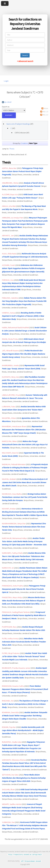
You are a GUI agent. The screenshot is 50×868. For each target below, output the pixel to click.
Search (25, 55)
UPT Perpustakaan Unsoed (31, 861)
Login (6, 81)
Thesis (12, 149)
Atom (46, 108)
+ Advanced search (25, 61)
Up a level (8, 102)
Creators (24, 143)
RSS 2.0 (45, 115)
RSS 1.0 (45, 112)
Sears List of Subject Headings (18, 124)
